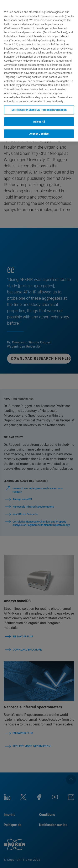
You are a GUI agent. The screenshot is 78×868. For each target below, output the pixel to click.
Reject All (39, 122)
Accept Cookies (39, 134)
